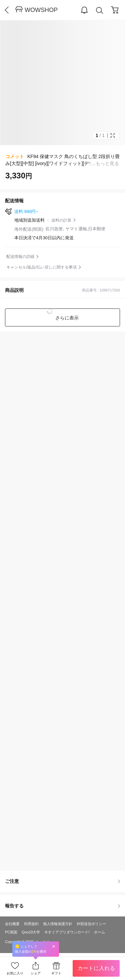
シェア (36, 973)
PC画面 (11, 932)
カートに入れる (96, 968)
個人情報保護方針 (58, 924)
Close (54, 946)
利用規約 (31, 924)
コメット (15, 156)
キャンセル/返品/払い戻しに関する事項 (41, 267)
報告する (62, 906)
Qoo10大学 (31, 932)
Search (100, 10)
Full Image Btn (113, 135)
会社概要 (12, 924)
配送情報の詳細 (20, 257)
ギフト (56, 973)
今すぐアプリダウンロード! (67, 932)
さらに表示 (67, 318)
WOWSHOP (41, 10)
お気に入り (15, 973)
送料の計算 (61, 220)
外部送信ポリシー (91, 924)
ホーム (99, 932)
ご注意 (62, 881)
